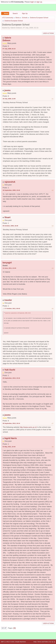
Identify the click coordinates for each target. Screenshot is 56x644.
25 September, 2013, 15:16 (11, 378)
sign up (39, 2)
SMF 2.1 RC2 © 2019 (8, 642)
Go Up (4, 628)
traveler (8, 300)
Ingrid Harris (11, 438)
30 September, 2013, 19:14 (11, 423)
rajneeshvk (10, 182)
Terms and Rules (43, 642)
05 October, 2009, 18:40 (10, 226)
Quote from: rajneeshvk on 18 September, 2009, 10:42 (18, 313)
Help (35, 642)
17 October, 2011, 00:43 (12, 308)
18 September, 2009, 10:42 (11, 190)
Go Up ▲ (52, 642)
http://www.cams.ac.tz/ (28, 427)
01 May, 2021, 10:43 (9, 447)
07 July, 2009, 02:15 (9, 49)
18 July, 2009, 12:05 (9, 99)
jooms (7, 90)
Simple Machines (20, 642)
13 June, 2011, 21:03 (9, 268)
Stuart (7, 217)
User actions (48, 33)
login (32, 2)
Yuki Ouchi (10, 370)
